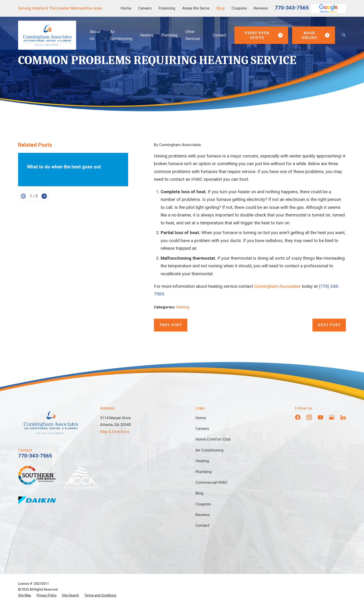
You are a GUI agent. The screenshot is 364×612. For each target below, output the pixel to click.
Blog (221, 8)
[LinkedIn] (343, 417)
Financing (167, 8)
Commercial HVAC (212, 483)
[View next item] (44, 196)
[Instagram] (309, 417)
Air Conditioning (210, 450)
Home (126, 8)
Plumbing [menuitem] (169, 35)
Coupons (239, 8)
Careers (145, 8)
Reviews (261, 8)
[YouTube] (320, 417)
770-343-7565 (292, 8)
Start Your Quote (264, 35)
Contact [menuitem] (220, 35)
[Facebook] (298, 417)
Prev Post (171, 325)
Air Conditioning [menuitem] (121, 35)
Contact (202, 525)
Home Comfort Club (213, 439)
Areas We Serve (196, 8)
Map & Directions (115, 432)
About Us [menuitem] (95, 35)
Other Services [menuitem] (193, 35)
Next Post (329, 325)
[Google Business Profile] (332, 417)
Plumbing (204, 472)
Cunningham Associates (277, 286)
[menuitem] (25, 595)
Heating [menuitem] (147, 35)
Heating (183, 307)
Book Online (316, 35)
